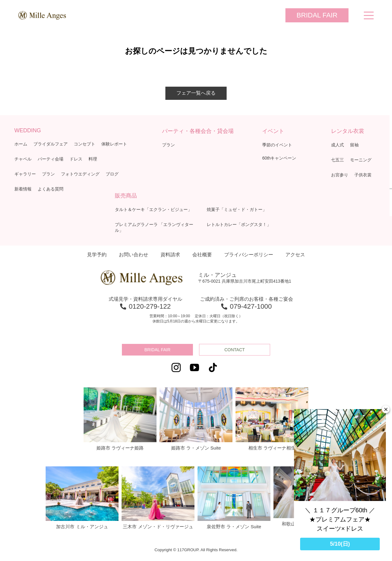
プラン (48, 174)
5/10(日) (340, 544)
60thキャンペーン (279, 158)
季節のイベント (277, 145)
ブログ (112, 174)
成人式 (337, 145)
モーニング (361, 160)
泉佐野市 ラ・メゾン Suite (234, 498)
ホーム (21, 144)
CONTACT (235, 350)
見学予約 (97, 255)
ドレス (76, 159)
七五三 (337, 160)
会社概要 (202, 255)
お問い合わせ (134, 255)
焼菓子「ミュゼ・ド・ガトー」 (237, 209)
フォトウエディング (80, 174)
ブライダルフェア (51, 144)
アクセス (295, 255)
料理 (93, 159)
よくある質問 (51, 189)
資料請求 (170, 255)
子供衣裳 (363, 175)
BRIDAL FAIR (317, 15)
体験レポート (114, 144)
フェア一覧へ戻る (196, 93)
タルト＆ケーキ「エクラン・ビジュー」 (153, 209)
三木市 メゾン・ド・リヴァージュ (158, 498)
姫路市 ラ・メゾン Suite (196, 419)
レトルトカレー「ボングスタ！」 (239, 224)
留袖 (354, 145)
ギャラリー (25, 174)
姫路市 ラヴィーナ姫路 (120, 419)
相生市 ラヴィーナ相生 (272, 419)
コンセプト (85, 144)
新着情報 (23, 189)
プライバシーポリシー (249, 255)
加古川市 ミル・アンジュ (82, 498)
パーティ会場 (51, 159)
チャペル (23, 159)
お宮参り (340, 175)
